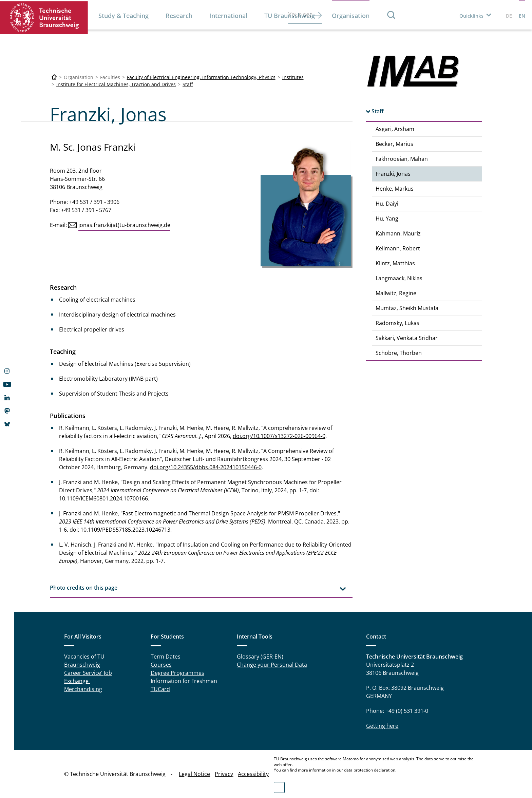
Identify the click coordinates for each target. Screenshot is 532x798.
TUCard (160, 689)
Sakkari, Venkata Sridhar (407, 338)
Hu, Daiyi (387, 204)
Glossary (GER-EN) (260, 657)
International (228, 16)
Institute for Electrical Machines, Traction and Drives (116, 84)
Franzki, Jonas (393, 174)
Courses (161, 665)
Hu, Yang (387, 218)
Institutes (293, 77)
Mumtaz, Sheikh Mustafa (407, 308)
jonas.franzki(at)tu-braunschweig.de (124, 225)
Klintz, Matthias (395, 263)
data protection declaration (370, 770)
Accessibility (253, 774)
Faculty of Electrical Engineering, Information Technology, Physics (201, 77)
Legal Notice (194, 774)
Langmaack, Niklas (399, 278)
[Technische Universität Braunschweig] (54, 77)
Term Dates (166, 657)
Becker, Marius (394, 144)
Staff (188, 84)
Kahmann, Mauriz (398, 233)
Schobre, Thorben (399, 353)
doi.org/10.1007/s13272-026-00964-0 (279, 436)
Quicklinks (471, 16)
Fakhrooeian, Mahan (402, 159)
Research (179, 16)
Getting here (382, 726)
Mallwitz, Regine (396, 293)
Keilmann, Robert (398, 248)
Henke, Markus (395, 189)
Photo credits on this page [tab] (84, 588)
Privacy (224, 774)
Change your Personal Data (272, 665)
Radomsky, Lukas (397, 323)
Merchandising (83, 689)
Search (392, 15)
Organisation (351, 16)
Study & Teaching (123, 16)
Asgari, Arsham (395, 129)
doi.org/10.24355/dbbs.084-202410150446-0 (206, 467)
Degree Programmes (177, 673)
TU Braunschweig (290, 16)
